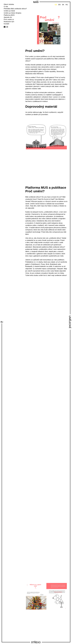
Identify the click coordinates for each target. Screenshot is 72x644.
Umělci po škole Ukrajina (12, 13)
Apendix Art (8, 17)
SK (63, 5)
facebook (5, 27)
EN (59, 5)
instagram (7, 27)
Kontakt (6, 24)
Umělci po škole (9, 11)
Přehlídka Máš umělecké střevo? (15, 9)
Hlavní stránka (9, 4)
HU (67, 5)
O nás (6, 7)
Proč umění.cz (9, 19)
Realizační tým (9, 22)
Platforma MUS (9, 15)
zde (40, 112)
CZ (56, 5)
